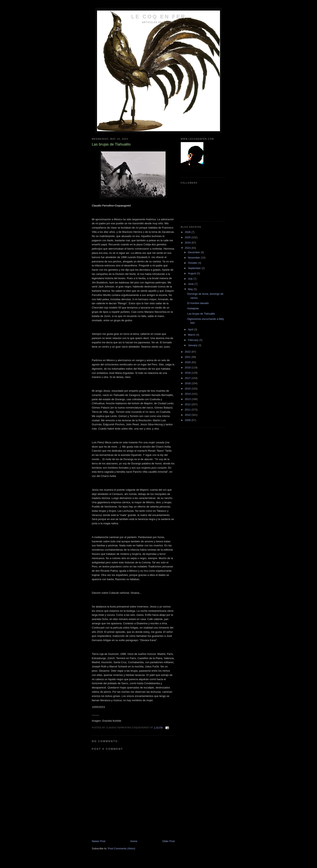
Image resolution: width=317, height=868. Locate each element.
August (192, 273)
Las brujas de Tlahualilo (201, 314)
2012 (188, 404)
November (194, 258)
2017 (188, 378)
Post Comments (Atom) (122, 848)
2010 (188, 415)
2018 (188, 373)
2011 (188, 410)
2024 (188, 243)
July (191, 279)
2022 (188, 352)
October (193, 263)
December (194, 252)
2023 (188, 248)
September (195, 268)
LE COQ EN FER (158, 17)
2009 (188, 420)
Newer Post (99, 841)
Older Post (169, 841)
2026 (188, 232)
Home (134, 841)
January (193, 345)
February (194, 340)
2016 (188, 383)
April (191, 329)
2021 (188, 357)
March (192, 335)
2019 (188, 368)
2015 (188, 389)
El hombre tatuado (198, 303)
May (191, 289)
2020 (188, 362)
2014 (188, 394)
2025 (188, 237)
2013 (188, 399)
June (191, 284)
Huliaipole (193, 308)
